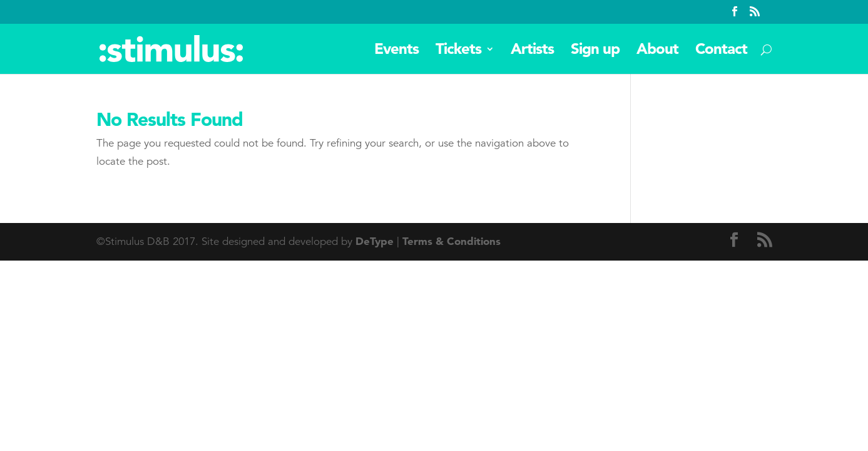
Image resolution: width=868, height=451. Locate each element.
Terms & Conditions (452, 241)
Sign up (595, 51)
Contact (721, 51)
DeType (375, 241)
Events (396, 51)
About (657, 51)
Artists (532, 51)
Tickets (458, 51)
